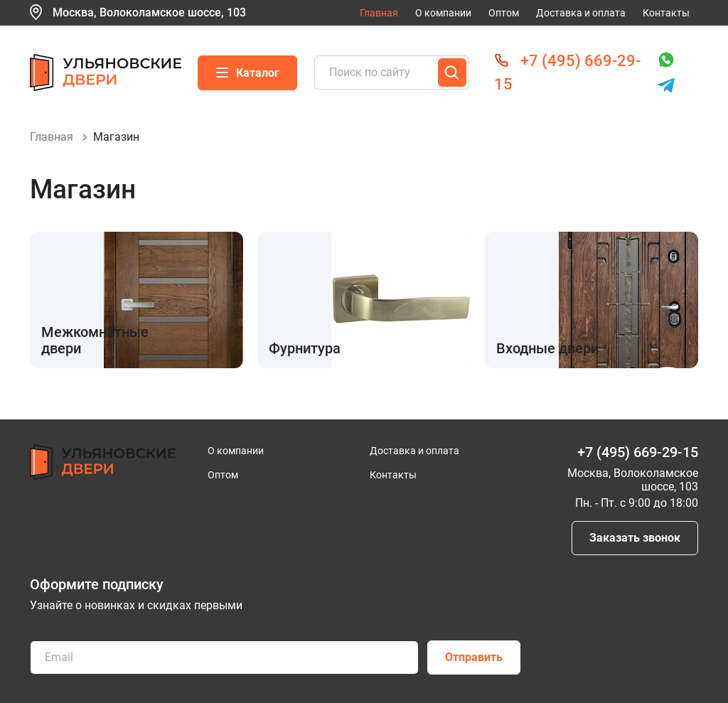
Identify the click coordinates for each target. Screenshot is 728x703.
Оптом (504, 13)
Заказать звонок (635, 538)
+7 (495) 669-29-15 (638, 452)
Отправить (474, 657)
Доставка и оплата (581, 13)
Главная (379, 13)
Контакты (666, 13)
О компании (443, 13)
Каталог (247, 73)
